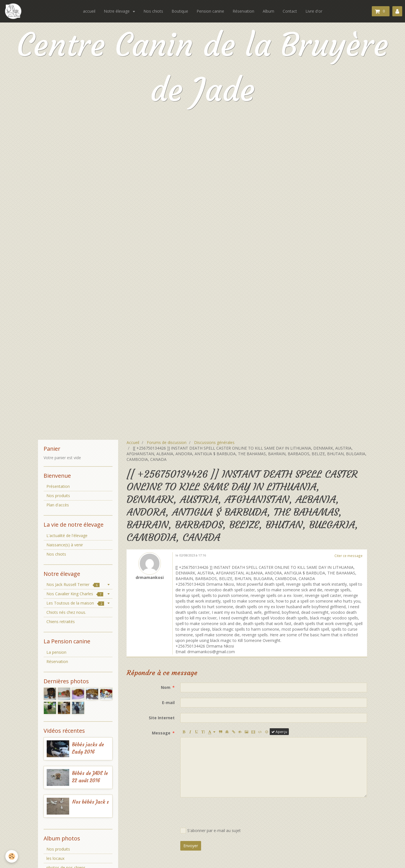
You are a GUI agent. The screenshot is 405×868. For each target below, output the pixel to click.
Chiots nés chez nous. (66, 612)
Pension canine (210, 11)
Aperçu (279, 732)
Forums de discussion (167, 442)
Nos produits (58, 496)
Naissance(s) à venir (65, 545)
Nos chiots (153, 11)
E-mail (168, 703)
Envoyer (191, 846)
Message (161, 733)
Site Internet (162, 718)
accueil (89, 11)
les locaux (55, 858)
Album (268, 11)
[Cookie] (12, 856)
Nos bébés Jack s (90, 802)
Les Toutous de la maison (75, 603)
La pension (56, 652)
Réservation (243, 11)
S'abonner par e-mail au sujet (211, 831)
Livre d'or (314, 11)
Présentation (58, 486)
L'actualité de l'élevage (67, 536)
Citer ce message (348, 556)
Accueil (133, 442)
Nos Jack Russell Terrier (73, 584)
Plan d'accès (58, 505)
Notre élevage (117, 11)
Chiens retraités (61, 622)
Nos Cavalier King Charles (75, 594)
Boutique (180, 11)
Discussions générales (214, 442)
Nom (166, 687)
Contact (290, 11)
